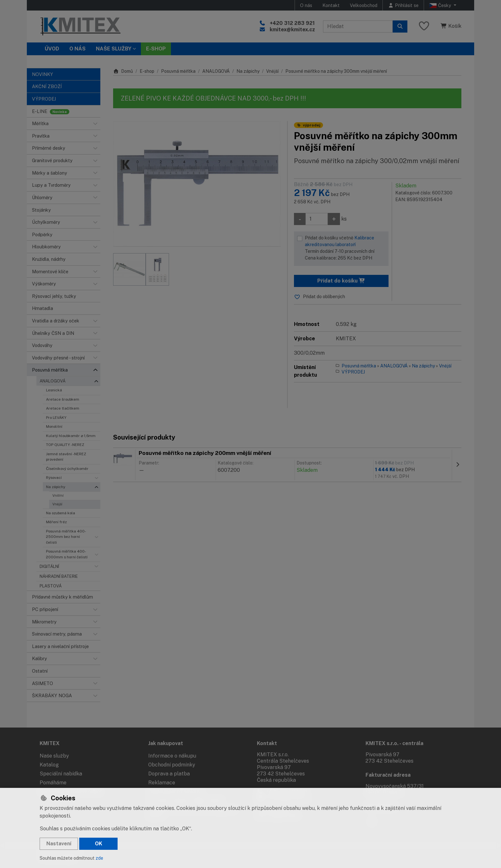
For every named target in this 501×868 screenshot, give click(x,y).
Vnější (57, 504)
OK (99, 844)
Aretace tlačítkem (63, 408)
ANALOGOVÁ (53, 381)
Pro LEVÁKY (56, 418)
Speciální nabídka (61, 774)
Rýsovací (54, 478)
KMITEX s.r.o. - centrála (394, 743)
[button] (95, 124)
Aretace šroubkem (63, 399)
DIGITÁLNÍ (49, 566)
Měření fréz (56, 522)
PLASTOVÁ (51, 586)
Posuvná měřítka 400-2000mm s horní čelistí (67, 554)
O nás (306, 5)
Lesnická (54, 390)
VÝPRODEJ (353, 372)
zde (99, 858)
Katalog (49, 765)
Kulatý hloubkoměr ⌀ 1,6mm (71, 436)
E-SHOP (156, 49)
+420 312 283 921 (292, 23)
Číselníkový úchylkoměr (67, 469)
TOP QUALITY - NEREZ (65, 445)
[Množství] (317, 219)
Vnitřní (58, 495)
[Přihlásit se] (403, 5)
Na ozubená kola (61, 513)
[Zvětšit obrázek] (197, 184)
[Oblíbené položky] (424, 26)
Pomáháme (53, 783)
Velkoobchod (364, 5)
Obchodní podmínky (172, 765)
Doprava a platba (169, 774)
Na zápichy (56, 487)
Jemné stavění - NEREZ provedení (66, 457)
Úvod (52, 49)
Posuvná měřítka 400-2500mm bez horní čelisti (66, 537)
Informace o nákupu (172, 756)
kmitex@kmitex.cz (292, 30)
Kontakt (331, 5)
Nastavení (59, 844)
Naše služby (54, 756)
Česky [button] (441, 5)
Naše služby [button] (114, 49)
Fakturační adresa (388, 775)
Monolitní (54, 426)
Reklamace (162, 783)
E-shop (147, 71)
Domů (123, 71)
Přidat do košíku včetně (345, 248)
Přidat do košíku (341, 281)
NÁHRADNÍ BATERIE (59, 576)
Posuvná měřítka (178, 71)
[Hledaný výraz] (358, 26)
